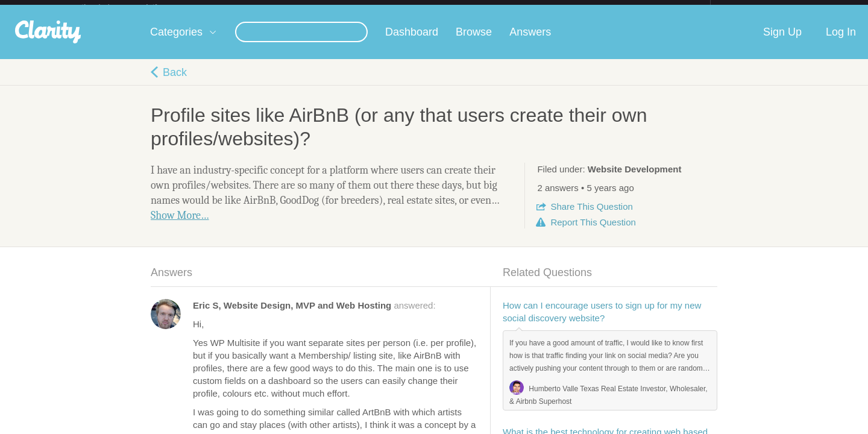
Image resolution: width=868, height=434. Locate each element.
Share (591, 216)
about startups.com (753, 8)
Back (175, 82)
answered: (314, 315)
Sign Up (782, 42)
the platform (132, 7)
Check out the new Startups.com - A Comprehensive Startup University (579, 8)
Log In (841, 42)
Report (593, 232)
